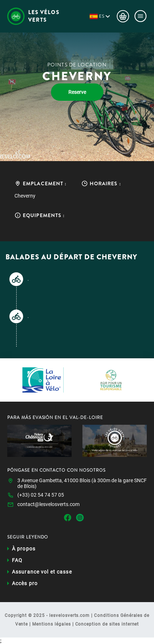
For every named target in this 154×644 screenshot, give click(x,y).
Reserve (77, 92)
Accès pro (25, 583)
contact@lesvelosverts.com (48, 504)
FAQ (17, 560)
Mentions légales (51, 624)
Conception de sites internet (107, 624)
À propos (24, 549)
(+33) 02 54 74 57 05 (41, 495)
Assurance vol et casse (42, 572)
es (102, 16)
